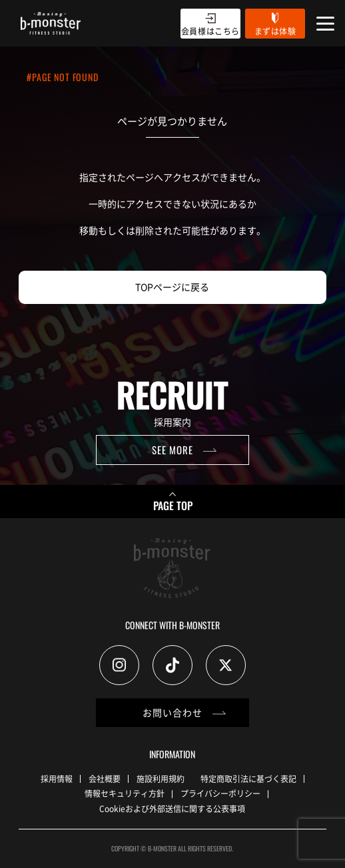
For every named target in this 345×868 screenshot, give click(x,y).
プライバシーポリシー (220, 793)
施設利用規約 (161, 779)
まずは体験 (275, 31)
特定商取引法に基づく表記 (248, 779)
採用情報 (57, 779)
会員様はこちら (210, 31)
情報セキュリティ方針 (125, 793)
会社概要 (105, 779)
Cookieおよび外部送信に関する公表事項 (172, 808)
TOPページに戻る (172, 287)
